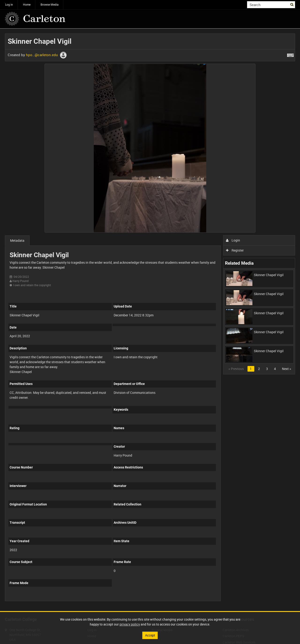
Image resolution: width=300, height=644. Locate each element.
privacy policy (130, 624)
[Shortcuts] (290, 54)
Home (27, 4)
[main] (150, 320)
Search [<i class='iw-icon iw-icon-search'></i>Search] (292, 4)
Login (233, 240)
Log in (9, 4)
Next (287, 369)
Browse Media (50, 4)
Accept (150, 635)
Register (235, 250)
